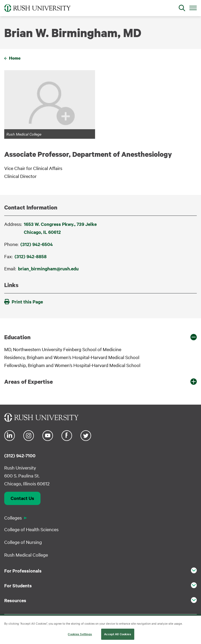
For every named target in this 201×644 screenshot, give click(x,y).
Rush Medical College (26, 555)
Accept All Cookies (117, 634)
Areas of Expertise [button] (28, 382)
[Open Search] (182, 8)
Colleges (13, 518)
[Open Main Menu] (193, 8)
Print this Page (24, 302)
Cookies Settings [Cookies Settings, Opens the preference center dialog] (80, 634)
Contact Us (22, 498)
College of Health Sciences (31, 529)
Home (15, 58)
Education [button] (17, 337)
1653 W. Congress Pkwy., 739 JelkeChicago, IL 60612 (60, 228)
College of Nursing (23, 542)
